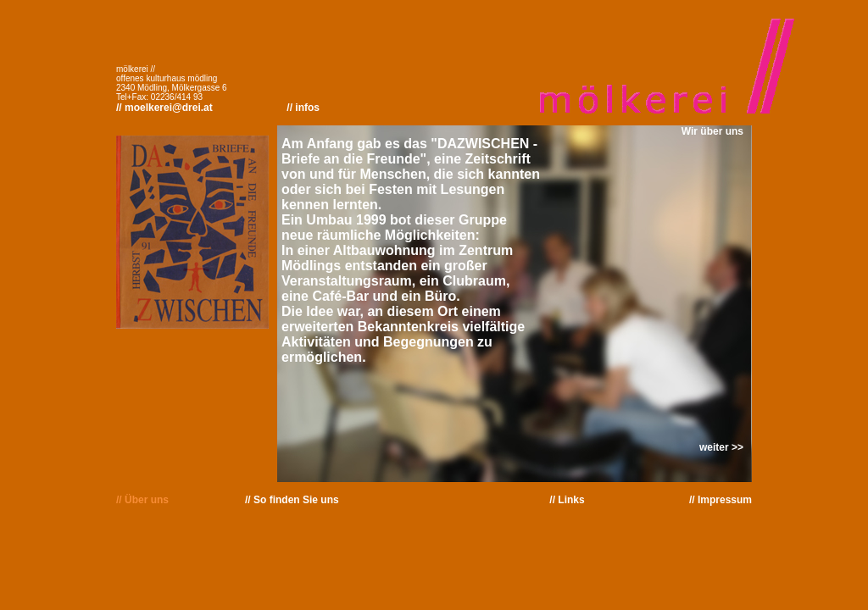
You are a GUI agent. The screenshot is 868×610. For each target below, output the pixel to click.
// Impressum (721, 500)
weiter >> (721, 447)
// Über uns (142, 500)
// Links (567, 500)
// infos (303, 108)
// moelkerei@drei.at (164, 108)
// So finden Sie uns (292, 500)
